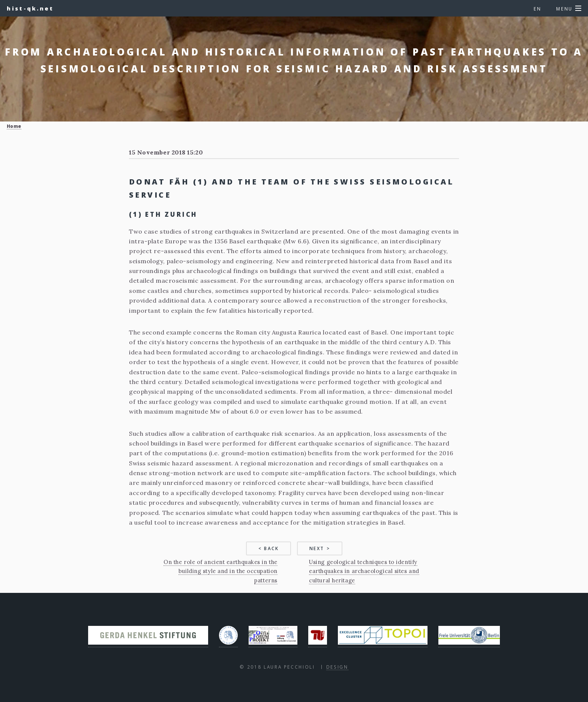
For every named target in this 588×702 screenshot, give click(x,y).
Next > (320, 548)
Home (14, 126)
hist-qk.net (30, 8)
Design (337, 667)
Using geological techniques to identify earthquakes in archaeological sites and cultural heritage (364, 571)
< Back (269, 548)
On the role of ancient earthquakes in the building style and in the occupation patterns (220, 571)
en (537, 9)
